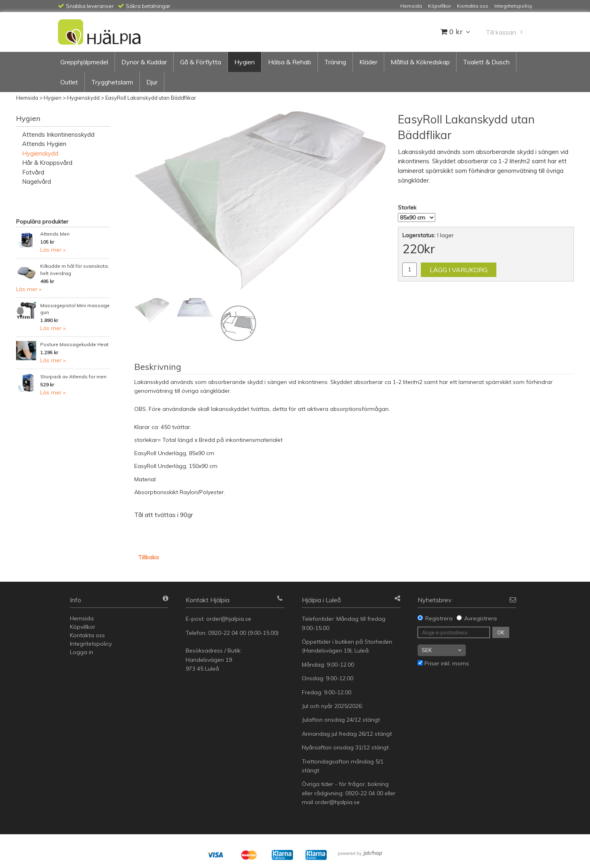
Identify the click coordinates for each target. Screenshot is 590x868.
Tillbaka (149, 557)
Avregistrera (480, 618)
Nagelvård (37, 182)
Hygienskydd (83, 98)
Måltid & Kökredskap (420, 62)
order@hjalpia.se (229, 619)
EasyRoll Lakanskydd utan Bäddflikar (151, 98)
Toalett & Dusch (486, 62)
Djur (152, 82)
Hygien (245, 62)
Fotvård (33, 172)
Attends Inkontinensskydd (58, 134)
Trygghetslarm (112, 82)
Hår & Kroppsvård (47, 163)
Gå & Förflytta (201, 62)
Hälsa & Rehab (290, 62)
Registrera (439, 618)
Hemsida (27, 98)
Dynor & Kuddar (144, 62)
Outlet (69, 82)
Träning (335, 62)
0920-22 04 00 (227, 633)
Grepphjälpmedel (84, 62)
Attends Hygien (44, 144)
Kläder (368, 62)
